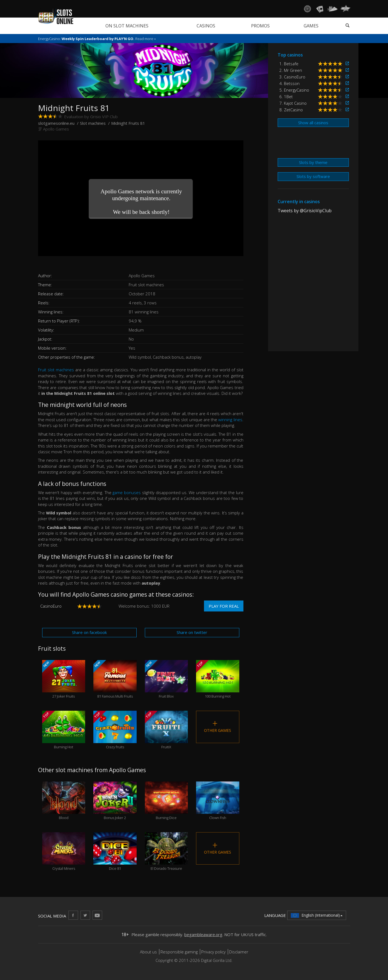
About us (149, 952)
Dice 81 (115, 852)
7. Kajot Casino (293, 103)
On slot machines (127, 26)
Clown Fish (218, 801)
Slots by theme (313, 162)
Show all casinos (313, 123)
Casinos (206, 26)
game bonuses (127, 492)
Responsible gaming (179, 952)
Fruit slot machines (56, 370)
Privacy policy (213, 952)
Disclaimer (239, 952)
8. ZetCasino (291, 110)
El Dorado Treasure (166, 852)
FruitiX (166, 730)
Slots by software (313, 176)
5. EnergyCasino (294, 90)
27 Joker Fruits (64, 679)
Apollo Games (56, 129)
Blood (64, 801)
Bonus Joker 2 (115, 801)
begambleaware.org (203, 934)
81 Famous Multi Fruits (115, 679)
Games (311, 26)
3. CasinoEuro (292, 77)
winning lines (230, 420)
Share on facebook (89, 632)
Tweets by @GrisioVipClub (305, 211)
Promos (260, 26)
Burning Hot (64, 730)
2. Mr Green (291, 70)
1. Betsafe (289, 64)
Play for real (224, 606)
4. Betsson (289, 83)
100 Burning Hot (218, 679)
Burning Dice (166, 801)
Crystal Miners (64, 852)
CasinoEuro (51, 606)
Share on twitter (192, 632)
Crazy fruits (115, 730)
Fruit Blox (166, 679)
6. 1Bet (286, 97)
